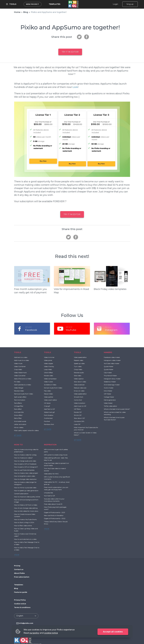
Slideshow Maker (110, 382)
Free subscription (22, 577)
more (17, 555)
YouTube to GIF (49, 496)
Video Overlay (49, 366)
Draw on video (79, 391)
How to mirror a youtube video (25, 488)
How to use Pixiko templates (24, 470)
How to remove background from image (26, 501)
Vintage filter (19, 406)
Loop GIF (77, 424)
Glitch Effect (48, 373)
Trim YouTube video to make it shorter (55, 470)
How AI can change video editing (26, 508)
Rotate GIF (78, 412)
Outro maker (109, 388)
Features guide (21, 592)
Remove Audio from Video (24, 394)
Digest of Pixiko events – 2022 (55, 518)
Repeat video (79, 360)
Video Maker (108, 403)
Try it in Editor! (70, 52)
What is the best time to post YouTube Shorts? (114, 419)
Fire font (47, 421)
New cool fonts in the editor (54, 515)
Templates (55, 4)
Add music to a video (22, 360)
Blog (16, 588)
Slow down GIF (79, 418)
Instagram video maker (112, 360)
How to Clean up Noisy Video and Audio (26, 530)
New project (33, 4)
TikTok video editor (110, 406)
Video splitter (49, 397)
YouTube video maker (112, 363)
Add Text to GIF (49, 409)
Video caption (79, 379)
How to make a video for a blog (25, 455)
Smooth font (79, 397)
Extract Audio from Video (53, 388)
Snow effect (18, 415)
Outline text (48, 418)
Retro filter (18, 418)
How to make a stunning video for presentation (26, 451)
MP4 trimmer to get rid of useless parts (56, 451)
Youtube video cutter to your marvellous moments (54, 500)
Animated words (20, 421)
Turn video (78, 366)
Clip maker (108, 373)
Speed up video (79, 363)
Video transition (80, 403)
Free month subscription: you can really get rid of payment (56, 488)
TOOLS (18, 352)
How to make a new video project (26, 473)
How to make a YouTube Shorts (25, 519)
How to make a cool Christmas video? (25, 535)
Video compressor (50, 379)
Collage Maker (109, 397)
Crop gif (47, 406)
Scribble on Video (50, 385)
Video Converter (20, 376)
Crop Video (18, 369)
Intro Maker (108, 391)
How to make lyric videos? (23, 458)
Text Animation (20, 400)
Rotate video (48, 376)
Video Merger (19, 388)
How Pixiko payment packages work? (55, 508)
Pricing (17, 566)
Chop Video (78, 369)
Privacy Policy (20, 600)
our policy (34, 633)
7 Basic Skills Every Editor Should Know (56, 523)
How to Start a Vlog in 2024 (24, 522)
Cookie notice (20, 604)
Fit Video (17, 382)
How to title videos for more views (26, 511)
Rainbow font (49, 424)
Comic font (78, 400)
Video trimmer (49, 357)
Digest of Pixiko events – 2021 (54, 512)
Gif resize (47, 403)
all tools (18, 435)
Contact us (19, 569)
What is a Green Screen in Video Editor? (85, 434)
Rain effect (18, 409)
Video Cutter (48, 382)
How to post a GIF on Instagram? (26, 467)
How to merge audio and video (25, 461)
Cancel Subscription (21, 494)
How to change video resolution (25, 479)
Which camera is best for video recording (115, 413)
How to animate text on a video (25, 539)
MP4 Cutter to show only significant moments (57, 478)
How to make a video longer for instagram (25, 483)
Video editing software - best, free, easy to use (56, 459)
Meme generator (110, 400)
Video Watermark (20, 373)
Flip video (47, 391)
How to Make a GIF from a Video (26, 505)
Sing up (130, 4)
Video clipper (49, 363)
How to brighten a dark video (25, 476)
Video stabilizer (79, 385)
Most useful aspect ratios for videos (26, 430)
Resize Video (48, 394)
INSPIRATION (50, 445)
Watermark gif (49, 412)
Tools (11, 4)
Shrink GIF (78, 415)
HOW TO (18, 445)
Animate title (19, 412)
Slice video (78, 376)
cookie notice (51, 633)
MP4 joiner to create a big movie (56, 455)
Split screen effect (20, 397)
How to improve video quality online (27, 497)
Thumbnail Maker (110, 376)
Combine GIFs (79, 421)
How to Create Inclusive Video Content (25, 515)
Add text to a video (21, 357)
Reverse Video (19, 391)
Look (75, 87)
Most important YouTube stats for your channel (86, 429)
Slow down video (80, 382)
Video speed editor (80, 357)
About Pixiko (19, 573)
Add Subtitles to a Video (23, 385)
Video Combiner (20, 366)
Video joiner (48, 360)
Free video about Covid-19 (53, 504)
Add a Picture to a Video (23, 379)
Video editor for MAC (51, 474)
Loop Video (48, 369)
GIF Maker (108, 394)
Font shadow (49, 415)
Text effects (18, 403)
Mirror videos (19, 427)
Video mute (18, 363)
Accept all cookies (113, 632)
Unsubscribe (48, 493)
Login (115, 4)
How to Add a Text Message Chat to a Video (27, 543)
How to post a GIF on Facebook (25, 464)
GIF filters (77, 409)
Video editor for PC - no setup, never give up (57, 483)
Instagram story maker (112, 379)
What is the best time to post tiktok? (117, 409)
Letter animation (20, 424)
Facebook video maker (112, 357)
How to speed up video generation (26, 491)
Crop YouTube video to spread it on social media (56, 464)
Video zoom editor (50, 400)
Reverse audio (79, 373)
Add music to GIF (80, 406)
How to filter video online (23, 526)
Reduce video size (80, 388)
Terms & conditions (22, 607)
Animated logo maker (112, 385)
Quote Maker (109, 366)
